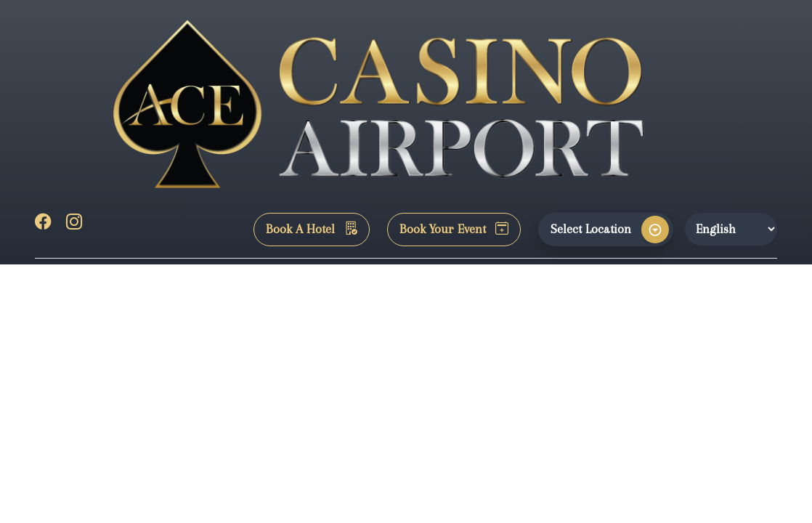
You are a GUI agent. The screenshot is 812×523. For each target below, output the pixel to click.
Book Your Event (454, 229)
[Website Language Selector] (731, 229)
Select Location (591, 229)
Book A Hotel (312, 229)
